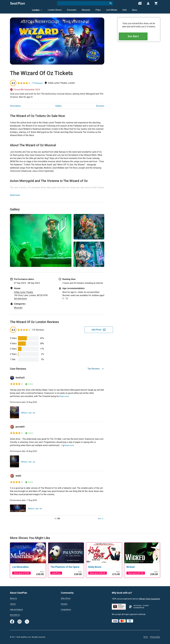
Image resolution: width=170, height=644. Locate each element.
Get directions (20, 299)
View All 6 (99, 264)
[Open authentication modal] (148, 3)
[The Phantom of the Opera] (66, 567)
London (37, 10)
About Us (14, 598)
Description (15, 106)
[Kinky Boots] (104, 567)
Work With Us (16, 615)
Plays (98, 10)
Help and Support (17, 609)
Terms (146, 637)
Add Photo (84, 330)
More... (135, 10)
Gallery (58, 106)
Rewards (65, 604)
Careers (13, 604)
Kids (125, 10)
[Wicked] (142, 567)
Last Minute (112, 10)
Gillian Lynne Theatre (24, 292)
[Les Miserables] (28, 567)
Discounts (72, 10)
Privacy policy (155, 637)
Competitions (67, 609)
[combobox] (85, 3)
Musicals (86, 10)
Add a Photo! (66, 598)
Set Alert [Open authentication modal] (139, 37)
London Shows (55, 10)
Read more (15, 195)
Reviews (100, 106)
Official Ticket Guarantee (149, 598)
